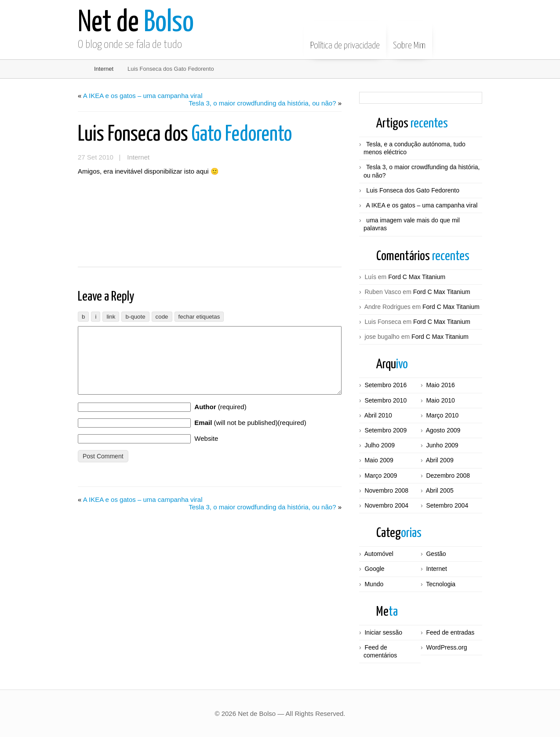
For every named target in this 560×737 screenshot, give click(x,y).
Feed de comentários (380, 651)
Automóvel (379, 554)
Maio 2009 (379, 460)
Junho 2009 (442, 445)
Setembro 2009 (385, 430)
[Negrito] (83, 317)
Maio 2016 (440, 385)
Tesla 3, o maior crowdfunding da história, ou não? (262, 103)
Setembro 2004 (447, 505)
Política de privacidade (345, 39)
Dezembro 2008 (448, 476)
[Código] (162, 317)
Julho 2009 (380, 445)
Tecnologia (441, 584)
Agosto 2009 (443, 430)
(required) (220, 420)
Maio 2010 (440, 400)
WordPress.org (446, 647)
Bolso (136, 23)
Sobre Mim (409, 39)
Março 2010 (442, 415)
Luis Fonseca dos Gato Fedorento (413, 190)
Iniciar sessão (383, 632)
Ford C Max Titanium (417, 277)
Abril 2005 (440, 490)
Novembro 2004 (386, 505)
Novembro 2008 (386, 490)
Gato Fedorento (185, 135)
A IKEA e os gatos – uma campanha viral (143, 96)
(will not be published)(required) (250, 436)
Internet (104, 69)
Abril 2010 (378, 415)
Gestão (436, 554)
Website (206, 452)
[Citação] (135, 317)
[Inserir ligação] (111, 317)
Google (374, 569)
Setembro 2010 (385, 400)
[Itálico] (96, 317)
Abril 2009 (440, 460)
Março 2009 (381, 476)
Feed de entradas (450, 632)
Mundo (374, 584)
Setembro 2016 (385, 385)
